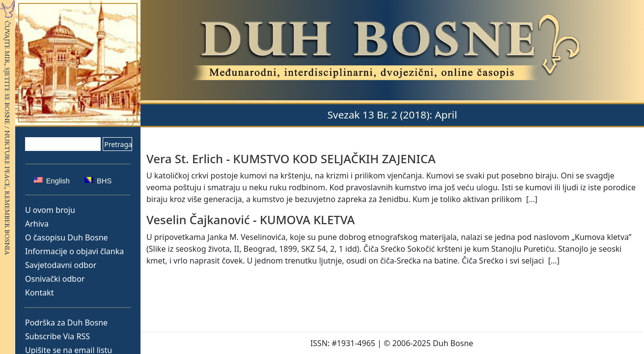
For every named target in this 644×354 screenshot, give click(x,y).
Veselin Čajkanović (198, 220)
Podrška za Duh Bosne (66, 323)
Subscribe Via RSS (57, 336)
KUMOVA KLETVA (308, 220)
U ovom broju (50, 210)
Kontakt (40, 293)
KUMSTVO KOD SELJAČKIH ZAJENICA (334, 159)
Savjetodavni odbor (61, 265)
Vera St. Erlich (185, 159)
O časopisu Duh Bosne (67, 237)
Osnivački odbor (55, 279)
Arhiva (37, 224)
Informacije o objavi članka (74, 251)
